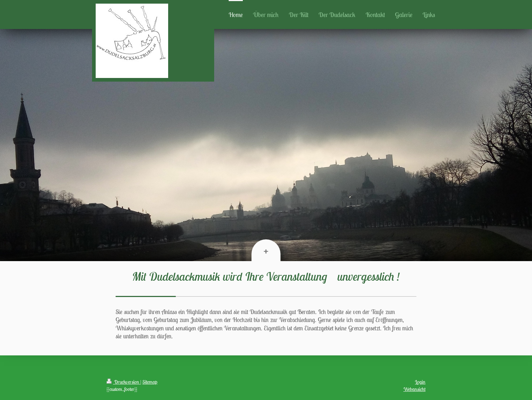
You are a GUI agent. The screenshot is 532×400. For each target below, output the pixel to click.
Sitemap (150, 382)
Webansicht (414, 389)
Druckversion (123, 382)
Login (420, 382)
